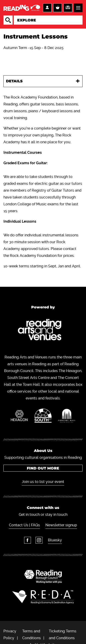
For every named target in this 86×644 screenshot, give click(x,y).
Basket (58, 8)
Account (47, 8)
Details (14, 81)
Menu (78, 8)
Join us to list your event (43, 482)
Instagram (39, 540)
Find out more (43, 468)
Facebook (28, 540)
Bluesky (55, 540)
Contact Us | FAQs (24, 525)
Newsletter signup (61, 525)
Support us (68, 8)
